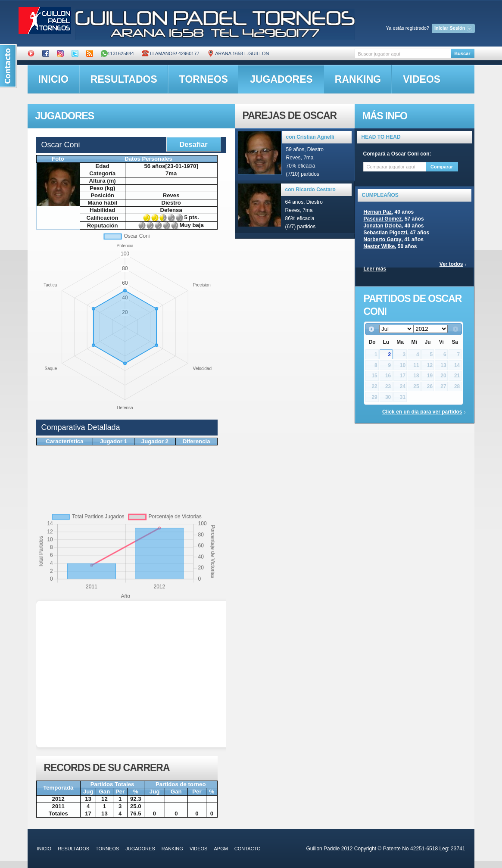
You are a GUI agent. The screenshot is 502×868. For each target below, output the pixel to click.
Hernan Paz (378, 212)
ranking (358, 79)
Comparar (442, 167)
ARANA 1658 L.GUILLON (238, 53)
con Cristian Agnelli (310, 137)
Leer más (375, 269)
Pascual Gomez (383, 219)
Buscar (462, 53)
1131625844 (117, 53)
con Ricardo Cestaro (310, 190)
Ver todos (451, 264)
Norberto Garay (383, 240)
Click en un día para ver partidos (422, 412)
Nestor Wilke (379, 246)
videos (422, 79)
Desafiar (193, 144)
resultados (124, 79)
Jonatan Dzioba (383, 226)
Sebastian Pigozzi (385, 233)
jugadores (281, 79)
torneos (204, 79)
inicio (53, 79)
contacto (248, 849)
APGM (221, 849)
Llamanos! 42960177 (171, 53)
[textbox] (403, 54)
